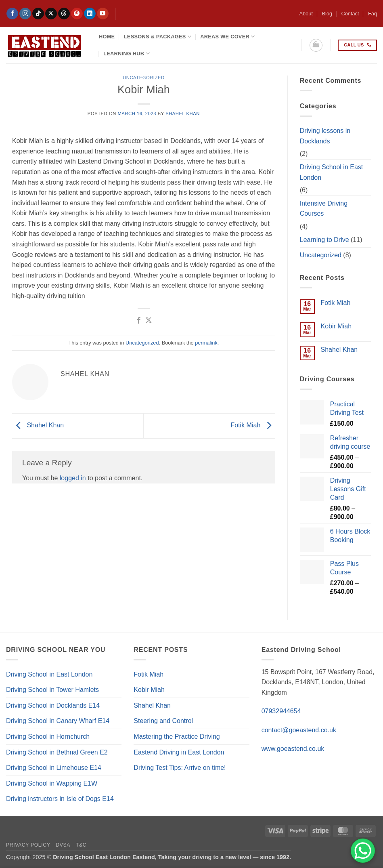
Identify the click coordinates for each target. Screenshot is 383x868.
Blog (327, 14)
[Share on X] (149, 321)
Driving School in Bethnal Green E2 (57, 752)
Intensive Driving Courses (324, 209)
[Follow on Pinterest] (77, 14)
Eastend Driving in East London (179, 752)
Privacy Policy (28, 845)
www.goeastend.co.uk (293, 749)
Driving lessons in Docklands (325, 136)
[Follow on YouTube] (103, 14)
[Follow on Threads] (64, 14)
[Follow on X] (51, 14)
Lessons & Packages (158, 37)
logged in (73, 478)
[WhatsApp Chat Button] (363, 851)
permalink (206, 343)
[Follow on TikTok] (38, 14)
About (306, 14)
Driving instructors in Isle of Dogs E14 (60, 799)
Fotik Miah (253, 426)
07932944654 (281, 711)
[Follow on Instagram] (25, 14)
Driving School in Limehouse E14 (54, 768)
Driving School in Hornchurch (48, 737)
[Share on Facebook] (138, 321)
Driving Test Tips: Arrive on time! (180, 768)
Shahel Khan (183, 113)
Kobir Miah (336, 326)
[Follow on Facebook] (12, 14)
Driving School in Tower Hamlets (52, 690)
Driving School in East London (332, 172)
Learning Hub (127, 54)
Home (107, 37)
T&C (81, 845)
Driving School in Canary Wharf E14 (58, 721)
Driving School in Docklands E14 (53, 705)
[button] (316, 45)
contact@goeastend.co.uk (299, 730)
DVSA (63, 845)
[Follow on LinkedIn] (90, 14)
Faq (373, 14)
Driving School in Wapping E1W (52, 783)
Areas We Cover (227, 37)
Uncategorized (143, 78)
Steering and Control (163, 721)
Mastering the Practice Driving (177, 737)
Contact (350, 14)
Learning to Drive (324, 240)
